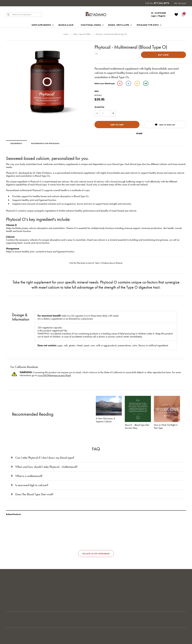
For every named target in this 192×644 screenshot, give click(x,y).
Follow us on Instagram (96, 554)
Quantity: (100, 107)
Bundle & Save (66, 25)
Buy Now (163, 55)
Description (16, 143)
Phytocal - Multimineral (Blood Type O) (111, 34)
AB (146, 83)
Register (162, 16)
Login (153, 16)
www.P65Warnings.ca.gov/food (54, 375)
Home (66, 34)
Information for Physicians (45, 143)
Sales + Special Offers (82, 34)
